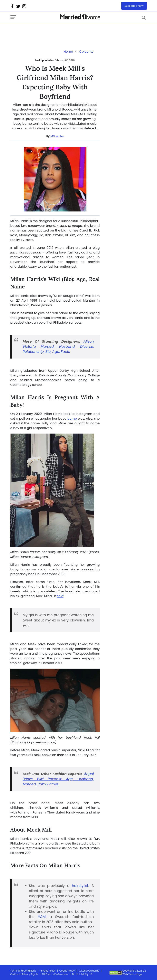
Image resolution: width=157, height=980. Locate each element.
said (60, 596)
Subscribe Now (134, 6)
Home (68, 52)
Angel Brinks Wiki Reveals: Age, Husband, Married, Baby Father (58, 779)
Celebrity (86, 52)
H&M (42, 917)
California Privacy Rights (24, 974)
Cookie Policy (67, 971)
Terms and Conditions (23, 971)
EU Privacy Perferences (55, 974)
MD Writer (57, 136)
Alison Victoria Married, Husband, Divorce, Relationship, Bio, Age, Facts (58, 347)
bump (73, 419)
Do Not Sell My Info (83, 974)
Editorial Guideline (89, 971)
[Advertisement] (42, 31)
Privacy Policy (48, 971)
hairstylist (80, 886)
